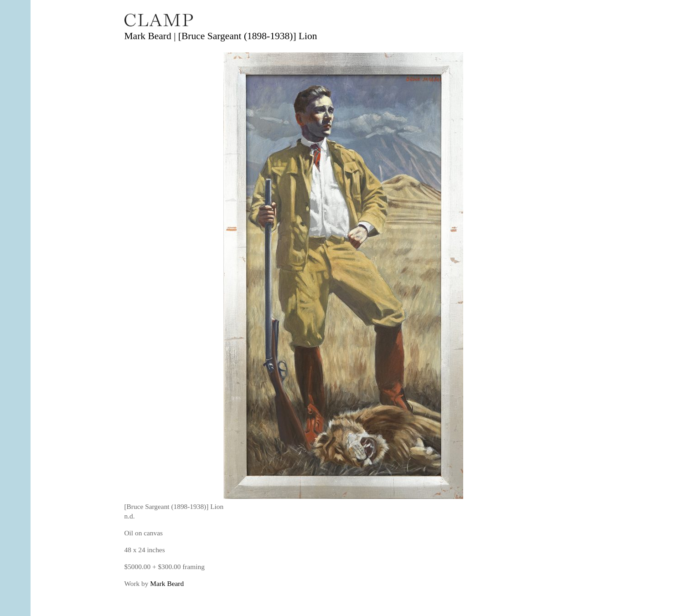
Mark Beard (167, 583)
